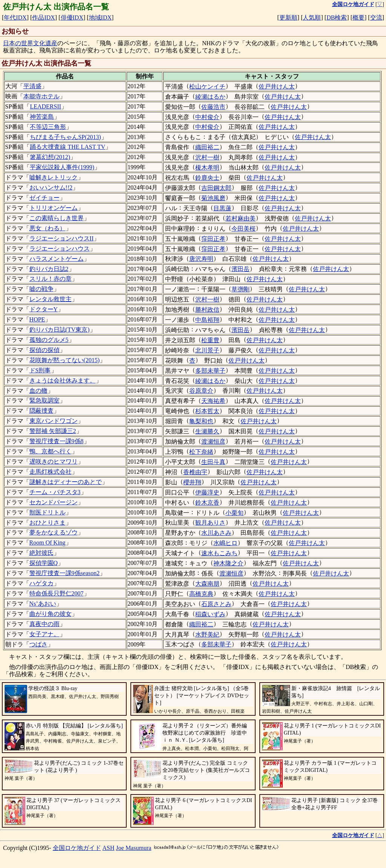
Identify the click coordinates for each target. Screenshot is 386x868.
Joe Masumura (134, 848)
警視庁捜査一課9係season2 (65, 573)
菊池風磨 (213, 198)
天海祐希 (213, 401)
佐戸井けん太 (277, 86)
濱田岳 (240, 269)
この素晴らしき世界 (57, 218)
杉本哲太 (207, 411)
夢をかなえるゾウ (54, 532)
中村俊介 (207, 117)
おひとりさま (47, 523)
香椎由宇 (195, 472)
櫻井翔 (192, 482)
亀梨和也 (201, 421)
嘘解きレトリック (54, 177)
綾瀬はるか (210, 97)
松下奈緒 (201, 452)
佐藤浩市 (213, 107)
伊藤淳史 (207, 492)
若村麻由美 (240, 218)
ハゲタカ (41, 583)
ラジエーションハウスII (62, 238)
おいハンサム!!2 (51, 188)
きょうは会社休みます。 (63, 380)
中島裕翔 (207, 320)
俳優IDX (72, 18)
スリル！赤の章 (51, 279)
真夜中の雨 (44, 624)
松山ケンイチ (207, 86)
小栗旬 (234, 513)
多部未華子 (210, 371)
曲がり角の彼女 (51, 614)
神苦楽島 (42, 117)
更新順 (288, 18)
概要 (358, 18)
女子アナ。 (44, 634)
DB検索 (337, 18)
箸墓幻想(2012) (50, 157)
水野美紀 (207, 635)
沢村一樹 (207, 157)
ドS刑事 (40, 370)
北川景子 (207, 350)
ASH (109, 848)
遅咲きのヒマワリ (54, 462)
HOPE (37, 319)
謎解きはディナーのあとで (66, 482)
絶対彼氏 (41, 553)
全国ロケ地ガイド (77, 848)
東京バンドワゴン (54, 421)
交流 (376, 18)
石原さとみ (216, 604)
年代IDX (15, 18)
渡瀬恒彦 (213, 442)
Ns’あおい (43, 604)
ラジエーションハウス (60, 249)
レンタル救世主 (51, 299)
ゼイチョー (44, 198)
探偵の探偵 (44, 350)
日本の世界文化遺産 (30, 43)
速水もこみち (219, 553)
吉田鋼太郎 (216, 188)
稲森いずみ (210, 614)
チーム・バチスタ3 (55, 492)
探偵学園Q (44, 563)
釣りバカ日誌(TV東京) (60, 330)
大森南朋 (207, 584)
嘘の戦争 (41, 289)
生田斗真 (213, 462)
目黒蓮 (222, 208)
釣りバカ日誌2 (49, 269)
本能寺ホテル (41, 96)
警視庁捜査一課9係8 (57, 441)
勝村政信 (207, 310)
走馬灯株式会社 (51, 472)
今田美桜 (244, 229)
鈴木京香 (207, 503)
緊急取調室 (44, 400)
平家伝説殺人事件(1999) (62, 167)
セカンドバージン (54, 502)
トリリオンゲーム (54, 208)
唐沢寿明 (201, 259)
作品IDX (43, 18)
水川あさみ (216, 533)
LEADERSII (45, 106)
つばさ (38, 644)
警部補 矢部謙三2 (53, 431)
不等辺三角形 (48, 127)
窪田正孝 (213, 239)
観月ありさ (210, 523)
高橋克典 (201, 594)
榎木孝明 (207, 168)
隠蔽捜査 (41, 411)
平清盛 (32, 86)
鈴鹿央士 (207, 178)
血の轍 (38, 391)
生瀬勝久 (207, 431)
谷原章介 (201, 391)
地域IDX (100, 18)
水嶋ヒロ (225, 543)
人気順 (312, 18)
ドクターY (44, 309)
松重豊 (210, 340)
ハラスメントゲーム (57, 259)
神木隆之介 (228, 563)
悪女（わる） (47, 228)
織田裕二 (207, 147)
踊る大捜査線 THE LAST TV (67, 147)
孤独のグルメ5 (49, 340)
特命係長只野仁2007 (57, 593)
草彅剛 (240, 289)
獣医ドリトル (47, 512)
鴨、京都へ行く (51, 451)
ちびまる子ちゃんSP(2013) (65, 137)
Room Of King (47, 543)
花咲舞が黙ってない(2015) (65, 360)
